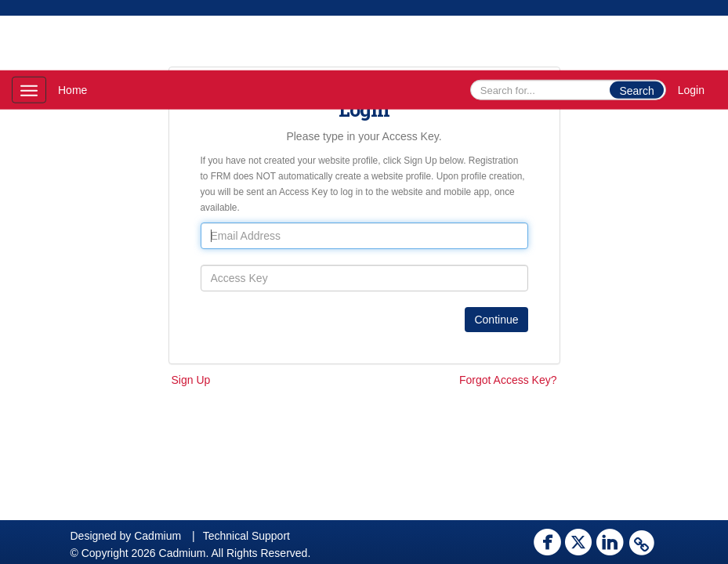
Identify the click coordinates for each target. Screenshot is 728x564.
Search (636, 91)
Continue (496, 320)
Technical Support (246, 536)
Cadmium (158, 536)
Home (72, 90)
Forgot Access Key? (508, 380)
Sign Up (191, 380)
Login (691, 90)
